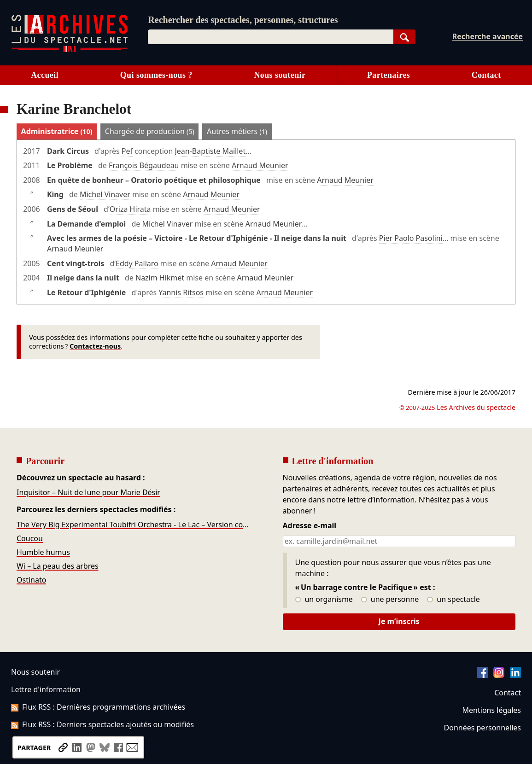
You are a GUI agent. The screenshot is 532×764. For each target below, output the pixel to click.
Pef (127, 151)
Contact (486, 75)
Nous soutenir (280, 75)
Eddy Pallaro (137, 263)
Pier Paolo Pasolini (411, 238)
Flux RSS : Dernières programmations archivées (98, 707)
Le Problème (70, 165)
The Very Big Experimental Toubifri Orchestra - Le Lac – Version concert (133, 525)
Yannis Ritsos (181, 292)
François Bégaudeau (144, 165)
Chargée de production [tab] (150, 131)
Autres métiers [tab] (237, 131)
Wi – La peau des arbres (58, 566)
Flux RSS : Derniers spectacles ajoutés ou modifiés (102, 724)
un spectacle (453, 600)
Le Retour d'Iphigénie (86, 292)
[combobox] (270, 37)
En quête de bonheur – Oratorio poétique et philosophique (154, 180)
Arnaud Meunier (260, 165)
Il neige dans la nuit (83, 278)
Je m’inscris (399, 621)
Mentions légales (492, 710)
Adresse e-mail (310, 526)
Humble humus (43, 552)
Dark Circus (68, 151)
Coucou (30, 538)
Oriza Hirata (130, 209)
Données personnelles (482, 728)
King (55, 194)
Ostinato (31, 580)
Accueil (45, 75)
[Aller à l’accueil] (70, 50)
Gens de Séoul (73, 209)
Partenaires (389, 75)
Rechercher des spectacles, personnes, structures (243, 20)
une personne (390, 600)
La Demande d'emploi (86, 224)
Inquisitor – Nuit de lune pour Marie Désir (88, 492)
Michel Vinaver (105, 194)
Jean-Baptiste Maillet (210, 151)
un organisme (324, 600)
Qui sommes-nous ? (156, 75)
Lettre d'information (46, 689)
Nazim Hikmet (160, 278)
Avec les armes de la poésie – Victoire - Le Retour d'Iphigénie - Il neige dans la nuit (197, 238)
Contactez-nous (95, 346)
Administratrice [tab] (57, 131)
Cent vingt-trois (76, 263)
